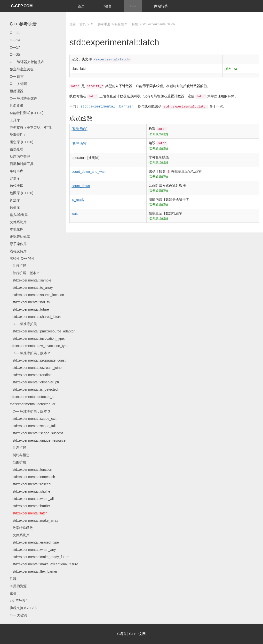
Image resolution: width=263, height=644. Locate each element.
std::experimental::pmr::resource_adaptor (42, 331)
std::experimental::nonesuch (32, 477)
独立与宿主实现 (22, 69)
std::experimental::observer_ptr (35, 382)
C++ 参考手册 (23, 24)
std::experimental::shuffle (30, 491)
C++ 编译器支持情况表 (27, 62)
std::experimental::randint (30, 375)
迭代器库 (16, 186)
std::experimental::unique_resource (38, 440)
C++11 (15, 33)
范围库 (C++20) (21, 193)
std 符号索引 (19, 601)
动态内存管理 (20, 157)
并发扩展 (18, 448)
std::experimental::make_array (34, 520)
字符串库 (16, 171)
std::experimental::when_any (33, 550)
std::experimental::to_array (31, 288)
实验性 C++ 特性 (22, 258)
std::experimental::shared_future (35, 317)
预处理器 (16, 91)
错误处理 (16, 149)
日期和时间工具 (22, 164)
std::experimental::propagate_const (38, 360)
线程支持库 (18, 251)
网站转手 (161, 6)
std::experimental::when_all (32, 499)
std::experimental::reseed (30, 484)
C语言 (107, 6)
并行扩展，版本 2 (24, 273)
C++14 (15, 40)
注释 (13, 579)
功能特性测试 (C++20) (27, 113)
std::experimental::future (29, 309)
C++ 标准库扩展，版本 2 (30, 353)
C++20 (15, 55)
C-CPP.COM (22, 6)
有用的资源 (18, 586)
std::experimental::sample (30, 280)
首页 (81, 6)
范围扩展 (18, 462)
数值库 (15, 207)
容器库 (15, 178)
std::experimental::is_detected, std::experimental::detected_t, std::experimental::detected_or (34, 397)
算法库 (15, 200)
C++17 (15, 47)
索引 (13, 593)
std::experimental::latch (29, 513)
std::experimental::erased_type (34, 542)
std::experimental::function (31, 470)
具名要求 (16, 106)
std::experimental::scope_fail (33, 426)
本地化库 (16, 229)
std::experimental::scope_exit (33, 419)
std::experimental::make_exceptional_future (44, 564)
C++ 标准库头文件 (24, 98)
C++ (133, 6)
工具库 (15, 120)
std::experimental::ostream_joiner (36, 368)
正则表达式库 (20, 237)
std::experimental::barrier (30, 506)
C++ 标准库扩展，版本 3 (30, 411)
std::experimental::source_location (37, 295)
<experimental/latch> (112, 60)
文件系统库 (18, 222)
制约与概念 (20, 455)
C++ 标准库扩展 (23, 324)
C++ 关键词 (18, 84)
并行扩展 (18, 266)
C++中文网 (137, 634)
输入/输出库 (19, 215)
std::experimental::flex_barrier (33, 571)
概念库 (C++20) (21, 142)
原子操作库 (18, 244)
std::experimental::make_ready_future (40, 557)
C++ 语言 (17, 76)
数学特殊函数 (21, 528)
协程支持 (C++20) (23, 608)
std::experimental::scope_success (37, 433)
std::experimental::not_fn (30, 302)
